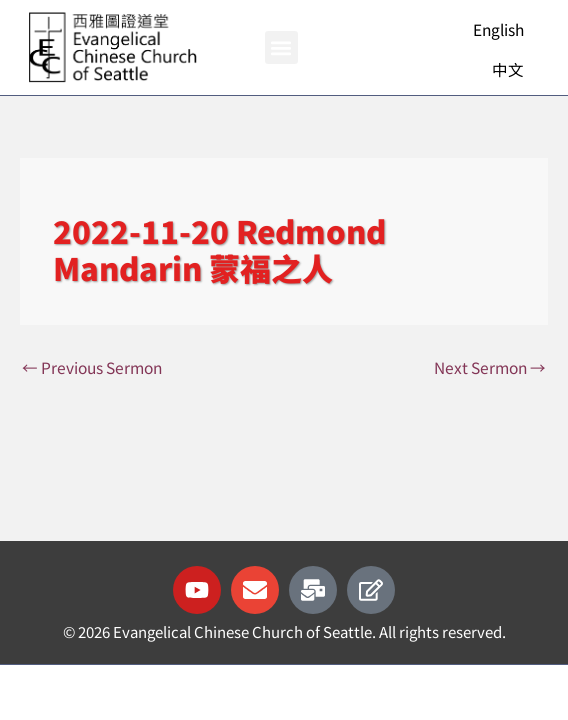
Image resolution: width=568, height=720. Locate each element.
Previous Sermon (92, 367)
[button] (281, 47)
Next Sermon (490, 367)
